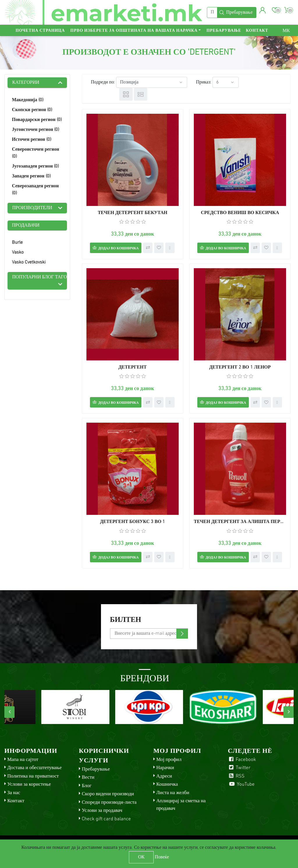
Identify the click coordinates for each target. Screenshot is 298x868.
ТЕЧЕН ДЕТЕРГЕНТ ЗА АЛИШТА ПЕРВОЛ (240, 522)
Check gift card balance (106, 819)
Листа (141, 94)
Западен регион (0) (31, 176)
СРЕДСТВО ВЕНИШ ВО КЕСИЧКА (240, 213)
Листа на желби (173, 793)
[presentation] (9, 712)
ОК (141, 857)
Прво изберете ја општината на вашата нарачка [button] (134, 31)
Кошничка (167, 784)
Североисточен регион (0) (36, 153)
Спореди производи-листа (109, 802)
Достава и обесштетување (34, 768)
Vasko (18, 252)
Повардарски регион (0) (37, 120)
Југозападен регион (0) (35, 166)
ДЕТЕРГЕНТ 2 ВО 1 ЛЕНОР (240, 367)
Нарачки (165, 768)
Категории (26, 83)
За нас (14, 793)
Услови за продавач (102, 811)
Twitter (239, 768)
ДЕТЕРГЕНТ (133, 367)
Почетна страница (40, 31)
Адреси (164, 776)
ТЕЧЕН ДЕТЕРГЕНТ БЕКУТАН (133, 213)
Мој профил (169, 760)
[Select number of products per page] (226, 82)
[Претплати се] (149, 634)
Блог (87, 786)
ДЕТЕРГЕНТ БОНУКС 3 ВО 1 (133, 522)
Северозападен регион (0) (35, 190)
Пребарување (224, 31)
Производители (32, 208)
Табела (126, 94)
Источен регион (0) (32, 140)
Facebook (242, 760)
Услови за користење (29, 784)
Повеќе (162, 857)
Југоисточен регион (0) (36, 130)
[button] (263, 10)
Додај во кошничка (118, 248)
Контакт (257, 31)
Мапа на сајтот (23, 760)
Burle (17, 243)
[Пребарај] (212, 13)
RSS (236, 776)
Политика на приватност (33, 776)
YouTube (241, 784)
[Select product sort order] (152, 82)
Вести (88, 777)
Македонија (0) (28, 100)
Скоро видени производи (108, 794)
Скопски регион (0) (32, 110)
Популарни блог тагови (40, 277)
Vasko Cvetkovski (29, 262)
